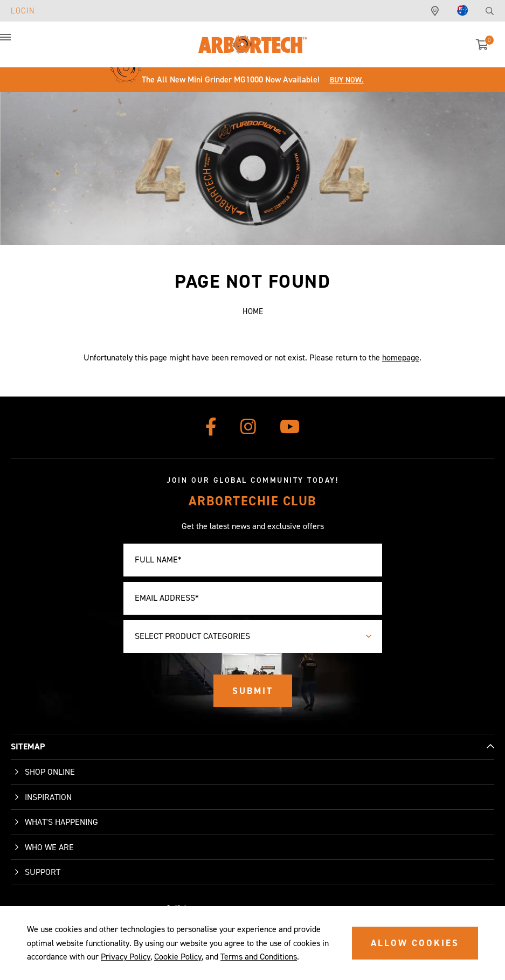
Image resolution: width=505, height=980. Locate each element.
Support (43, 872)
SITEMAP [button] (28, 746)
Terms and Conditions (259, 957)
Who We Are (49, 847)
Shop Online (50, 772)
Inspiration (48, 797)
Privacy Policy (126, 957)
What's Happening (61, 822)
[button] (16, 43)
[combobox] (253, 637)
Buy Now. (347, 80)
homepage (401, 357)
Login (23, 11)
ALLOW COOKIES (415, 943)
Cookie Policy (178, 957)
